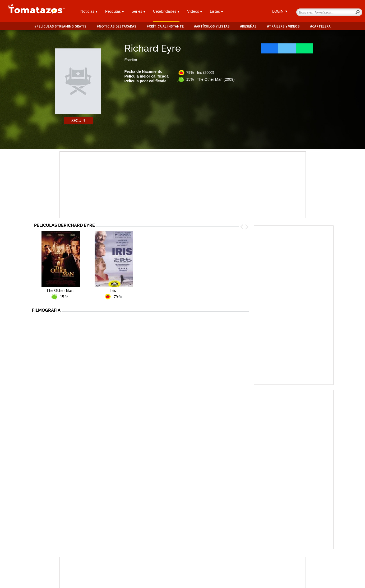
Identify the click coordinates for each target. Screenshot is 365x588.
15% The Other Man (211, 79)
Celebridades (166, 11)
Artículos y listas (213, 26)
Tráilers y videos (284, 26)
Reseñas (249, 26)
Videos (195, 11)
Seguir (78, 121)
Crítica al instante (166, 26)
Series (138, 11)
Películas (115, 11)
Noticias (89, 11)
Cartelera (321, 26)
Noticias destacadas (118, 26)
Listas (216, 11)
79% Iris (200, 73)
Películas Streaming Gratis (61, 26)
